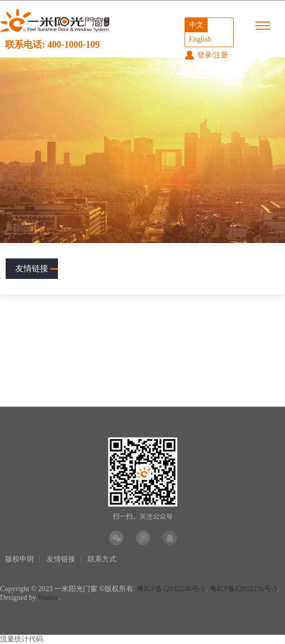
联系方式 (102, 559)
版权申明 (19, 559)
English (200, 39)
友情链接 (37, 268)
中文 (196, 25)
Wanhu (48, 598)
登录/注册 (206, 55)
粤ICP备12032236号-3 (170, 589)
